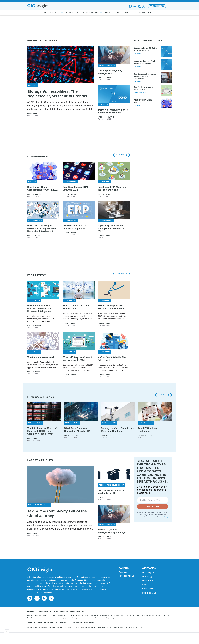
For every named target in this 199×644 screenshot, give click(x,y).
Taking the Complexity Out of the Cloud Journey (57, 513)
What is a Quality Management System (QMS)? (114, 531)
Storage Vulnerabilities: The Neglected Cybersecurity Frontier (57, 94)
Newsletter (157, 6)
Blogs (109, 13)
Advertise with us (127, 576)
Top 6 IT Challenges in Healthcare (150, 430)
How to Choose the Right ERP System (76, 307)
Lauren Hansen (34, 194)
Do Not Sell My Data (152, 627)
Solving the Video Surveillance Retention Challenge (118, 430)
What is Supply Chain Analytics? (143, 101)
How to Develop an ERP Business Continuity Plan (111, 307)
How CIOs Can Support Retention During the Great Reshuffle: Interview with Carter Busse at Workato (42, 229)
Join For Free (153, 507)
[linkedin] (135, 6)
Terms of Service (35, 623)
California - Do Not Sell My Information (76, 623)
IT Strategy (73, 13)
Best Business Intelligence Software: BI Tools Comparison (145, 76)
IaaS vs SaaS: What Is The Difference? (112, 359)
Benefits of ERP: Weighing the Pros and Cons (112, 188)
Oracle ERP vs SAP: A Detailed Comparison (74, 227)
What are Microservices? (41, 357)
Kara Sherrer (105, 78)
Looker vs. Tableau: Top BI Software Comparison (145, 62)
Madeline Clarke (106, 117)
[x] (144, 6)
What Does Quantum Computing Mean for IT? (77, 430)
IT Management (54, 13)
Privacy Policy (163, 517)
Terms (152, 517)
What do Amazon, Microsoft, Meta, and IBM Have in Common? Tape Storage (43, 431)
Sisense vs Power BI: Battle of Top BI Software (145, 49)
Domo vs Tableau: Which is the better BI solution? (113, 111)
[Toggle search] (170, 6)
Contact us (124, 572)
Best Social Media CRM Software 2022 (75, 188)
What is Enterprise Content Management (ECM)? (77, 359)
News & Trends (93, 13)
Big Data (137, 53)
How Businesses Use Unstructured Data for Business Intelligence (39, 309)
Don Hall (102, 498)
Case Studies (124, 13)
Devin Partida (71, 436)
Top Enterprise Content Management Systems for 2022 (111, 228)
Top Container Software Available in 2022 (111, 492)
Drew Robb (32, 114)
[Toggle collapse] (7, 631)
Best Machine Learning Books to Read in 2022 (143, 88)
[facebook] (130, 6)
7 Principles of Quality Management (110, 72)
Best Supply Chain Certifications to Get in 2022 (42, 188)
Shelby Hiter (104, 194)
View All (122, 155)
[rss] (139, 6)
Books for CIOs (145, 13)
